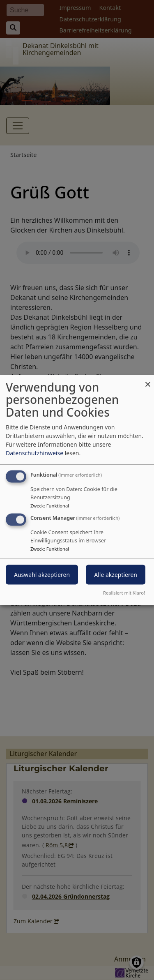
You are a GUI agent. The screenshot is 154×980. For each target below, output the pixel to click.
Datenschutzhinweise (34, 453)
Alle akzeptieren (116, 575)
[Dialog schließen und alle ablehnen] (148, 380)
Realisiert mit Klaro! (124, 593)
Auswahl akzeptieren (42, 575)
